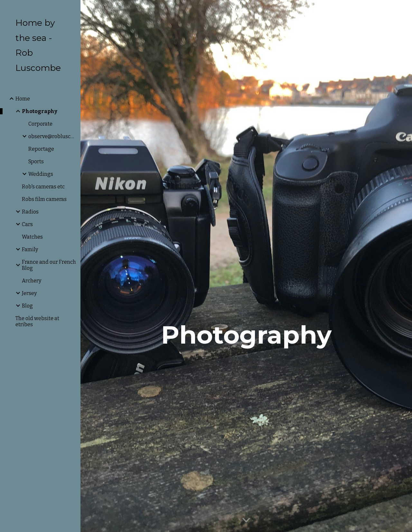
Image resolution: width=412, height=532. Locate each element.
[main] (246, 266)
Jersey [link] (29, 293)
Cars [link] (27, 224)
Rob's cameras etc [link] (43, 187)
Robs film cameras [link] (44, 199)
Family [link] (30, 249)
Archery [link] (32, 281)
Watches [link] (32, 237)
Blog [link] (27, 306)
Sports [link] (36, 161)
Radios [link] (30, 212)
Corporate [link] (40, 124)
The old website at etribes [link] (37, 321)
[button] (404, 9)
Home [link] (23, 99)
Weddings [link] (41, 174)
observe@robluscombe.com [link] (52, 136)
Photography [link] (40, 111)
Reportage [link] (41, 149)
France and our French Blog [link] (49, 265)
